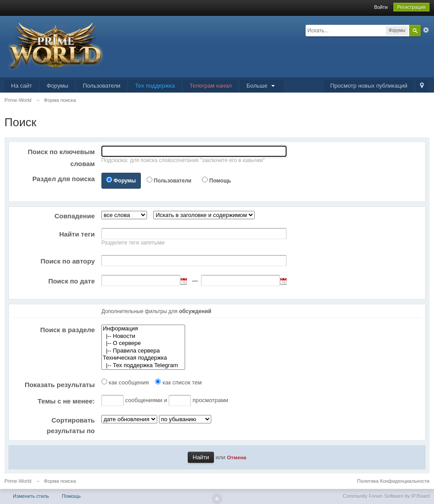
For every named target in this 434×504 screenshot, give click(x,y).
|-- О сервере (143, 343)
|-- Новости (143, 336)
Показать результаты (60, 385)
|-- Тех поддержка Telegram (143, 366)
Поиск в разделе (68, 330)
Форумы (57, 86)
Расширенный (426, 30)
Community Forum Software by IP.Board (386, 496)
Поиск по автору (68, 261)
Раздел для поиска (64, 179)
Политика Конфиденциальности (393, 481)
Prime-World (18, 481)
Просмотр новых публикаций (369, 86)
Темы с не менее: (66, 401)
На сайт (21, 86)
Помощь (220, 181)
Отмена (236, 457)
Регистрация (411, 7)
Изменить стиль (31, 496)
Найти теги (77, 234)
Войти (381, 7)
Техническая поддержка (143, 358)
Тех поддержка (155, 86)
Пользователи (102, 86)
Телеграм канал (211, 86)
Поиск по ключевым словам (61, 158)
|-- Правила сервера (143, 351)
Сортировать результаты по (71, 425)
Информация (143, 329)
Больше (261, 86)
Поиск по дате (72, 281)
